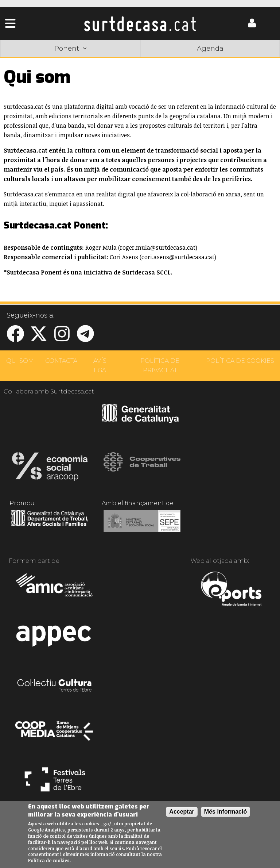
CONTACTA (61, 361)
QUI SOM (20, 361)
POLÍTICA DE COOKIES (240, 361)
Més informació (225, 812)
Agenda (210, 49)
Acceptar (182, 812)
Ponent (70, 49)
